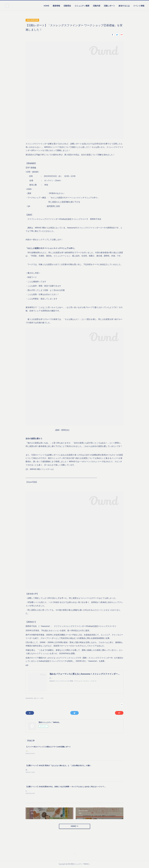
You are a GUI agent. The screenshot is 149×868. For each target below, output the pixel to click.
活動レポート (109, 6)
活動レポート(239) (38, 698)
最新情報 (56, 6)
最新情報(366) (29, 698)
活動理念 (67, 6)
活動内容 (97, 6)
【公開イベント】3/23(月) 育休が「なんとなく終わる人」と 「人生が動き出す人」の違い (58, 766)
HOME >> (74, 826)
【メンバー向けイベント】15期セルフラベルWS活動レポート (48, 747)
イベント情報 (139, 6)
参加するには (124, 6)
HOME (46, 6)
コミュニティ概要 (82, 6)
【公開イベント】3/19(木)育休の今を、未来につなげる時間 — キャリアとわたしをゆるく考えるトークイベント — (68, 787)
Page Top (74, 855)
